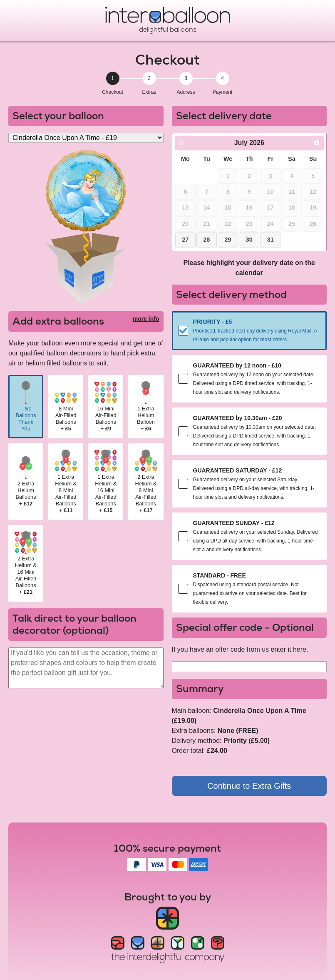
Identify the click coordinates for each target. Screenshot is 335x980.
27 (185, 240)
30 (249, 240)
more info (146, 319)
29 (228, 240)
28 (207, 240)
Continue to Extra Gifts (249, 786)
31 (270, 240)
